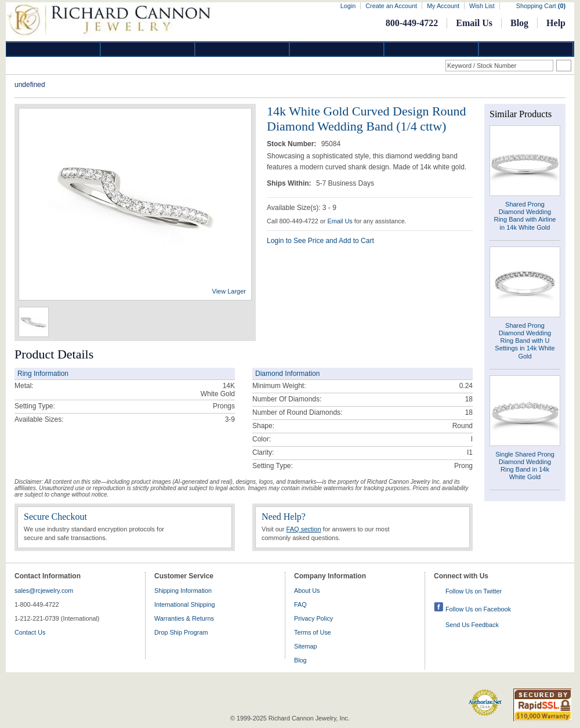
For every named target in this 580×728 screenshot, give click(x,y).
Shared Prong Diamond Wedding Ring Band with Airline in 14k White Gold (525, 216)
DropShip (526, 49)
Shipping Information (183, 591)
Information (432, 49)
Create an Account (391, 6)
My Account (443, 6)
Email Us (474, 23)
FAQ (300, 604)
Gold (148, 49)
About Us (307, 591)
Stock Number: (293, 144)
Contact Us (30, 632)
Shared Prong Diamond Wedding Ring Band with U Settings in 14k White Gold (525, 341)
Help (556, 23)
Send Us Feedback (472, 625)
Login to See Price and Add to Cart (320, 241)
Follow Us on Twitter (474, 591)
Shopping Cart (541, 6)
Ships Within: (290, 183)
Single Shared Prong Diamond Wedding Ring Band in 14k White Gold (525, 466)
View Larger (229, 291)
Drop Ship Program (181, 632)
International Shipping (184, 604)
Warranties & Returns (184, 618)
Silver (242, 49)
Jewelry (337, 49)
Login (348, 6)
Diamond (53, 49)
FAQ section (304, 529)
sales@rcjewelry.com (44, 591)
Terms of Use (313, 632)
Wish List (482, 6)
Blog (519, 23)
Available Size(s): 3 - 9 (302, 208)
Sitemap (306, 646)
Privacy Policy (313, 618)
